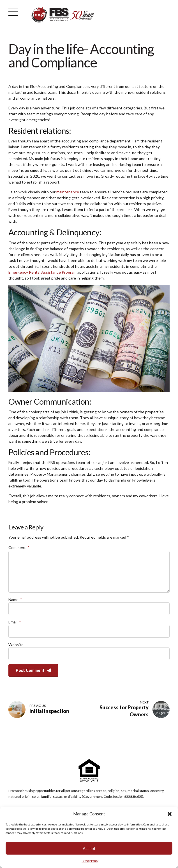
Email (15, 622)
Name (15, 600)
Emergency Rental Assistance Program (42, 272)
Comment (19, 547)
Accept (89, 849)
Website (16, 645)
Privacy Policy (90, 862)
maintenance (68, 192)
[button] (170, 815)
